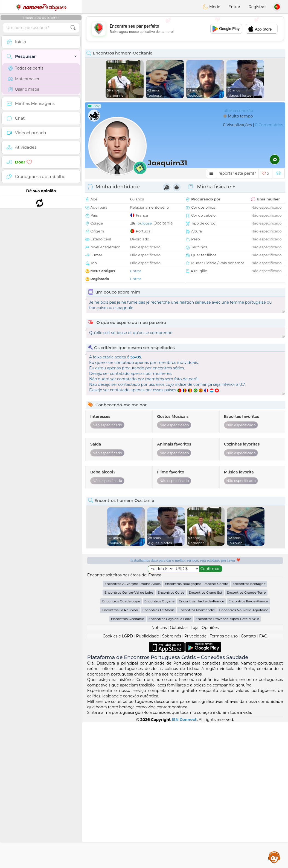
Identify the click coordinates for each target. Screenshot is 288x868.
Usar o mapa (24, 89)
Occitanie (163, 223)
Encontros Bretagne (249, 729)
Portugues (41, 7)
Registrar (257, 7)
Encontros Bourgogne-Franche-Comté (197, 729)
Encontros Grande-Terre (246, 738)
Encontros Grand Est (206, 738)
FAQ (263, 782)
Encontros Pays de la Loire (170, 764)
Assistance (274, 857)
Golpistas (179, 773)
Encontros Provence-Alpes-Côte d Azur (227, 764)
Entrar (234, 7)
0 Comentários (269, 125)
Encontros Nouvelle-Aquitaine (244, 756)
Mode (211, 7)
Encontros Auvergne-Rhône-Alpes (133, 729)
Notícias (159, 773)
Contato (248, 782)
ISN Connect (184, 865)
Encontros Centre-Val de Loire (129, 738)
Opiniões (210, 773)
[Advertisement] (185, 29)
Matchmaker (24, 79)
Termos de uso (224, 782)
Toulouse (144, 223)
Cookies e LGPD (118, 782)
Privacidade (196, 782)
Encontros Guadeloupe (121, 747)
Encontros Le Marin (158, 756)
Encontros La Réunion (120, 756)
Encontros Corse (171, 738)
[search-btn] (73, 28)
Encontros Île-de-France (248, 747)
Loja (195, 773)
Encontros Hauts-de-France (202, 747)
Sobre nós (172, 782)
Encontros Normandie (197, 756)
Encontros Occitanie (128, 764)
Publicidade (148, 782)
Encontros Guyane (159, 747)
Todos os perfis (25, 68)
